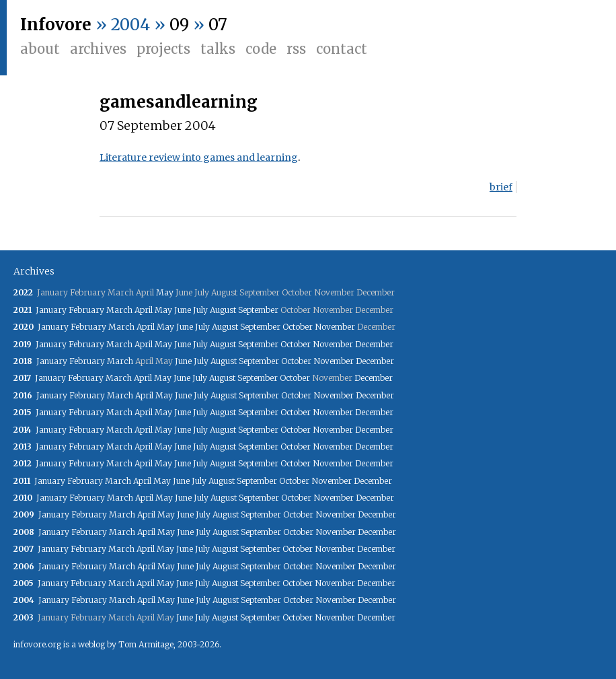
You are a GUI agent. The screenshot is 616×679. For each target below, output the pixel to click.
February (86, 310)
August (223, 310)
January (51, 310)
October (298, 327)
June (183, 310)
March (119, 310)
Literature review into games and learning (199, 157)
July (200, 310)
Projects (163, 49)
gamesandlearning (179, 102)
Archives (98, 49)
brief (501, 187)
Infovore (56, 25)
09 (179, 25)
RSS (296, 49)
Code (261, 49)
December (374, 344)
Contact (342, 49)
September (258, 310)
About (40, 49)
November (335, 327)
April (144, 310)
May (165, 292)
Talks (218, 49)
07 (218, 25)
